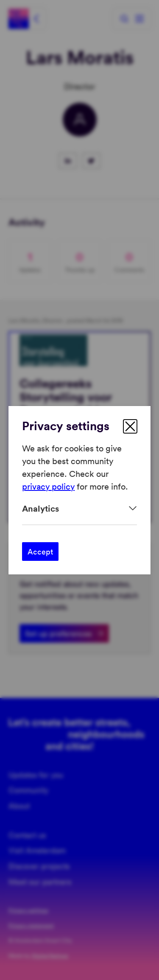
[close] (130, 426)
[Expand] (79, 508)
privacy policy (48, 486)
